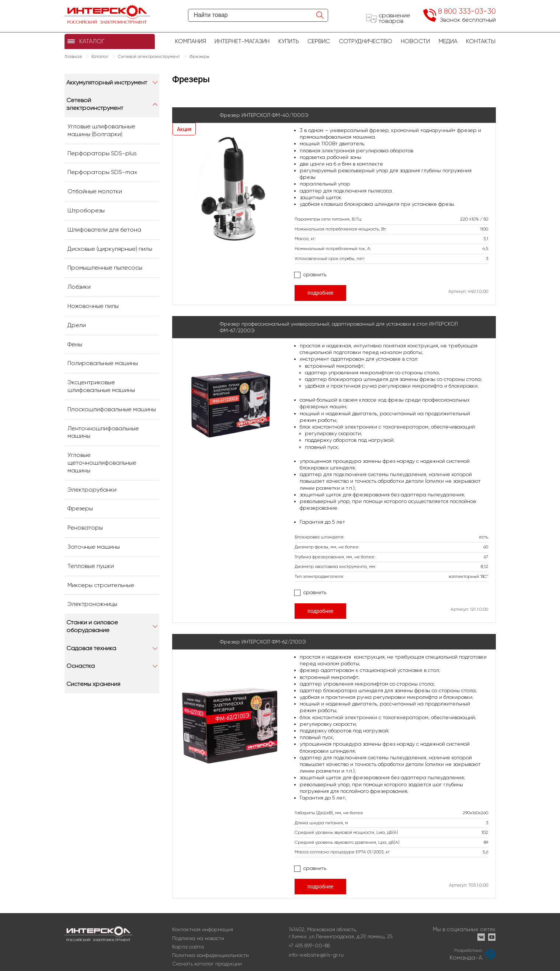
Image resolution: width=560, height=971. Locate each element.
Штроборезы (86, 210)
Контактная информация (203, 929)
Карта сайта (188, 947)
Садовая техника (91, 648)
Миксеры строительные (101, 585)
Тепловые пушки (91, 566)
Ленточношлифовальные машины (103, 432)
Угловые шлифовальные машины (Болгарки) (101, 130)
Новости (415, 41)
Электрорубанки (92, 490)
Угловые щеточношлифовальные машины (102, 463)
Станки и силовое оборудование (92, 626)
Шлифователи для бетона (104, 230)
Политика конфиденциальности (211, 955)
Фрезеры (80, 508)
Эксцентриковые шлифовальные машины (101, 386)
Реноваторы (85, 528)
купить (289, 41)
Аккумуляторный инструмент (107, 82)
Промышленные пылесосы (105, 268)
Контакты (481, 41)
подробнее (320, 293)
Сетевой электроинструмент (95, 104)
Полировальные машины (103, 363)
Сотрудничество (366, 41)
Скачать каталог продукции (207, 964)
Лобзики (79, 287)
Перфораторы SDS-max (102, 172)
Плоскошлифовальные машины (112, 409)
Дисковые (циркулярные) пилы (110, 249)
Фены (75, 344)
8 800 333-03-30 (467, 11)
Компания (191, 41)
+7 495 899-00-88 (309, 946)
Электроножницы (92, 604)
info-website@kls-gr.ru (316, 955)
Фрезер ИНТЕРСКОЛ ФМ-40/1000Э (264, 115)
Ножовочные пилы (93, 306)
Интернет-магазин (242, 41)
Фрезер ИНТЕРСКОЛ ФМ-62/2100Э (263, 642)
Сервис (319, 41)
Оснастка (81, 666)
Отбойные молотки (95, 191)
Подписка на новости (198, 938)
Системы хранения (93, 684)
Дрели (77, 325)
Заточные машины (94, 547)
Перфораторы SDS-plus (102, 153)
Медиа (448, 41)
